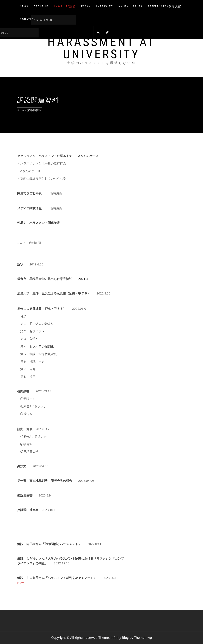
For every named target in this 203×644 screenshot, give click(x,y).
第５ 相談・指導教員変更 (39, 354)
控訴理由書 (25, 495)
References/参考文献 (165, 6)
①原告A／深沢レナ (33, 437)
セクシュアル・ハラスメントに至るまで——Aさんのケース (58, 156)
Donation (28, 19)
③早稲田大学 (29, 452)
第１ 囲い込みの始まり (37, 324)
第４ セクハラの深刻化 (37, 346)
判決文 (22, 466)
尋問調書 (23, 391)
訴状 (20, 264)
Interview (105, 6)
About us (41, 6)
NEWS (24, 6)
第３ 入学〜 (29, 339)
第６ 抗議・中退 (32, 361)
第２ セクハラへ (32, 331)
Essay (86, 6)
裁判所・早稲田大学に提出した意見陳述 (45, 279)
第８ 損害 (28, 376)
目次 (23, 316)
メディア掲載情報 (29, 208)
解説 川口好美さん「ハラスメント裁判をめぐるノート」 (57, 578)
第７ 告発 (28, 369)
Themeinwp (143, 638)
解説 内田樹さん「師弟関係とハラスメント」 (49, 544)
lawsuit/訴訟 (65, 6)
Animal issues (130, 6)
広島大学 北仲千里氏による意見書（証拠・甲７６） (54, 293)
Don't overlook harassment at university (102, 42)
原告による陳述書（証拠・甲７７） (42, 309)
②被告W (26, 444)
